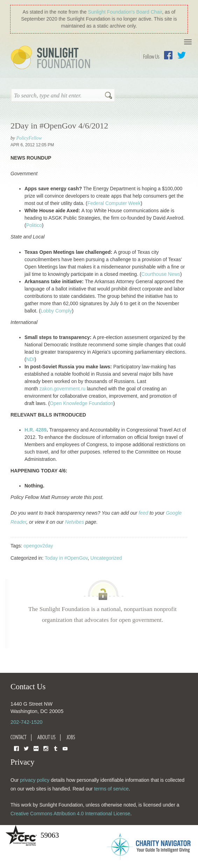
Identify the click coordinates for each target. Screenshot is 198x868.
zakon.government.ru (63, 389)
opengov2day (38, 546)
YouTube (65, 748)
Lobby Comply (56, 311)
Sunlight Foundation (52, 58)
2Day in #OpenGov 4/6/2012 (59, 126)
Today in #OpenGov (66, 558)
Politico (34, 225)
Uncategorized (106, 558)
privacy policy (35, 780)
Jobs (71, 737)
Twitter (182, 55)
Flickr (36, 748)
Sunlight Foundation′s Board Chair (125, 12)
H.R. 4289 (36, 430)
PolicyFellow (29, 138)
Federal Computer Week (114, 203)
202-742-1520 (26, 722)
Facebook (168, 55)
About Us (47, 737)
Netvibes (75, 522)
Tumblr (56, 748)
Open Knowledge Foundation (81, 403)
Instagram (46, 748)
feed (143, 513)
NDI (30, 359)
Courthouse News (161, 274)
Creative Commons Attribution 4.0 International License (70, 814)
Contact (19, 737)
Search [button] (108, 96)
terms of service (111, 789)
